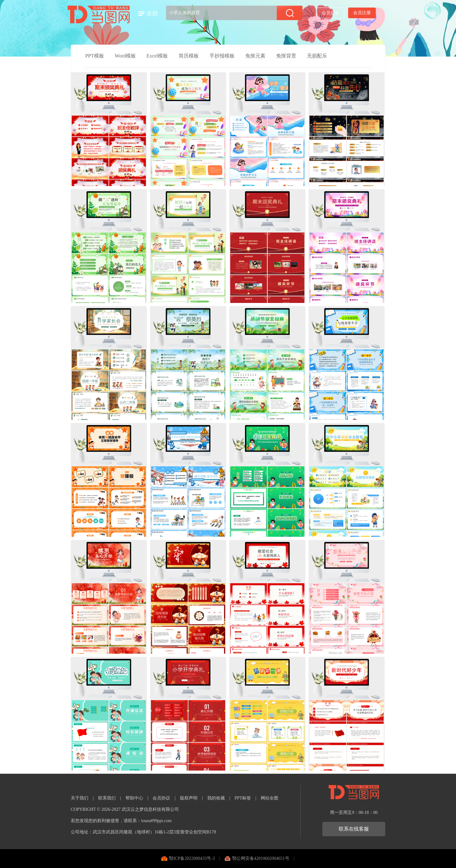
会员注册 (362, 13)
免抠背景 (286, 56)
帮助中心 (134, 798)
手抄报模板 (222, 56)
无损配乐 (317, 56)
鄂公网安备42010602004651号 (261, 858)
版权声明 (189, 798)
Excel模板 (157, 56)
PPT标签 (243, 798)
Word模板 (125, 56)
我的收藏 (216, 798)
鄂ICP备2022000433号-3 (192, 858)
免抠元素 (255, 56)
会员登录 (331, 13)
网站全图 (270, 798)
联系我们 (107, 798)
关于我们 (80, 798)
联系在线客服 (354, 829)
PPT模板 (95, 56)
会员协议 (161, 798)
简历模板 (189, 56)
